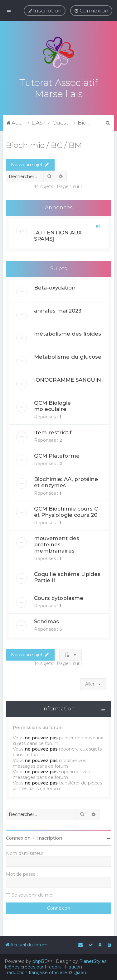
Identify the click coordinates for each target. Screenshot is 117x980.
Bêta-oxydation (55, 286)
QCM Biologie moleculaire (52, 405)
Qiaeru (80, 973)
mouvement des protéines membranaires (57, 543)
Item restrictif (53, 431)
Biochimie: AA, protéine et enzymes (66, 481)
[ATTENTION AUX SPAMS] (58, 235)
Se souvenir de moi (32, 894)
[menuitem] (91, 11)
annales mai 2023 (58, 309)
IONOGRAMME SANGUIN (68, 379)
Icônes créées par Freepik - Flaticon (43, 967)
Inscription (50, 837)
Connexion (18, 837)
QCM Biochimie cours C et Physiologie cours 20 (66, 511)
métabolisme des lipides (68, 332)
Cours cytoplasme (59, 597)
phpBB (40, 961)
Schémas (46, 620)
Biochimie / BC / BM (44, 144)
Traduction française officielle (36, 973)
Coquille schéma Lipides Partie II (67, 576)
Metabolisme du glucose (68, 356)
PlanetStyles (93, 961)
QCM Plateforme (57, 455)
